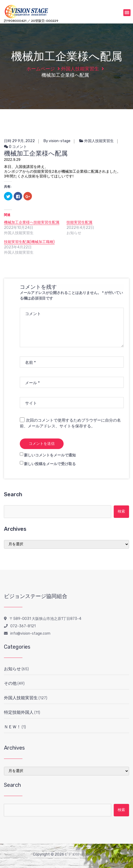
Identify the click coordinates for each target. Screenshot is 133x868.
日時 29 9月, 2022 (19, 141)
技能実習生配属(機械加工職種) (29, 242)
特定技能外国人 (19, 712)
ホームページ (41, 69)
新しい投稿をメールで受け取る (50, 464)
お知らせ (12, 669)
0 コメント (15, 147)
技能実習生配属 (79, 222)
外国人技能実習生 (80, 69)
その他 (10, 683)
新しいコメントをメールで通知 (50, 455)
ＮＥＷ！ (12, 727)
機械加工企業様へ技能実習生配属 (32, 222)
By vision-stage (57, 141)
